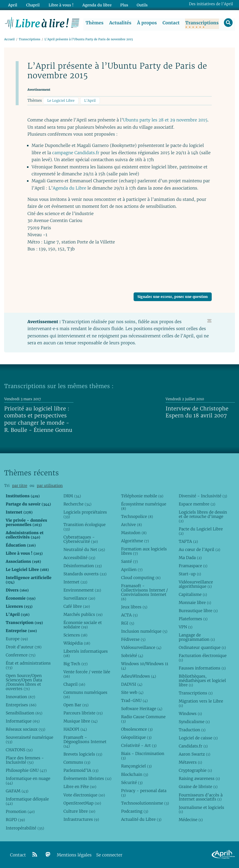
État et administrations (28, 666)
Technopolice (137, 516)
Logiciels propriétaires (85, 514)
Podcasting (135, 811)
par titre (20, 486)
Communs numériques (85, 695)
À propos (147, 23)
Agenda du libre (96, 5)
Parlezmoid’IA (81, 771)
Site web (132, 693)
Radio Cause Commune (143, 719)
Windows (190, 714)
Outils (141, 5)
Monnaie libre (195, 603)
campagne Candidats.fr (76, 153)
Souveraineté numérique (29, 740)
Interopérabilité (25, 828)
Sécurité (132, 783)
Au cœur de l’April (199, 549)
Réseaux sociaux (26, 729)
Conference (21, 655)
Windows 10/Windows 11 (145, 666)
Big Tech (75, 664)
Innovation (20, 697)
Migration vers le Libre (201, 704)
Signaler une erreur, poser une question (172, 297)
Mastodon (134, 533)
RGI (128, 623)
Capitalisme (193, 594)
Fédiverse (133, 640)
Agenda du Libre (69, 188)
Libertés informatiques (86, 654)
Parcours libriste (83, 713)
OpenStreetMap (82, 803)
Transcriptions (202, 23)
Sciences (75, 635)
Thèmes (94, 23)
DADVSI (132, 685)
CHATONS (19, 750)
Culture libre (79, 811)
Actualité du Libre (141, 819)
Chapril (74, 685)
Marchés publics (83, 615)
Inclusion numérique (144, 632)
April (12, 5)
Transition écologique (84, 527)
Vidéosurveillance (141, 648)
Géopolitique (136, 738)
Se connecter (109, 855)
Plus (122, 5)
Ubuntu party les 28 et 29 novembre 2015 (165, 120)
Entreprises (21, 705)
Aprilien (132, 570)
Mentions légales (74, 855)
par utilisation (50, 486)
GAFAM (17, 791)
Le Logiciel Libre (61, 101)
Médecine (191, 820)
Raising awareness (199, 779)
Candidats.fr (193, 746)
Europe (17, 639)
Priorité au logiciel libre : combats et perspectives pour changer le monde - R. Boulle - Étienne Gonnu (38, 420)
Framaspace (193, 566)
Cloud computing (141, 578)
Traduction (192, 730)
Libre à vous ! (60, 5)
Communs (77, 763)
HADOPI (75, 729)
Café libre (77, 607)
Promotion (20, 812)
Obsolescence (137, 729)
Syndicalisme (194, 722)
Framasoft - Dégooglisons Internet (85, 742)
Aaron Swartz (194, 754)
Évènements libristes (87, 779)
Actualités (120, 23)
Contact (171, 23)
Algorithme (135, 541)
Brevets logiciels (83, 754)
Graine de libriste (198, 787)
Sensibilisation (24, 713)
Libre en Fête (80, 787)
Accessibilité (79, 558)
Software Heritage (142, 709)
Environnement (82, 590)
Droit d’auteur (24, 647)
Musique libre (80, 721)
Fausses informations (202, 668)
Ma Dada (190, 558)
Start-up (190, 574)
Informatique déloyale (27, 801)
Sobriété (132, 656)
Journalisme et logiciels (201, 810)
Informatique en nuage (28, 781)
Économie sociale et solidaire (82, 625)
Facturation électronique (203, 658)
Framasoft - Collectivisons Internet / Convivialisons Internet (144, 593)
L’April (90, 101)
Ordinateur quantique (202, 648)
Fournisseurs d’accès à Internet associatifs (201, 797)
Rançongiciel (136, 766)
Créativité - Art (139, 746)
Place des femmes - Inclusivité (25, 760)
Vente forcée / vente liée (87, 674)
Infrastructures (81, 819)
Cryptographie (195, 771)
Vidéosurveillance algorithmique (196, 584)
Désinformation (82, 566)
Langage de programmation (197, 637)
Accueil (9, 40)
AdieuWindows (139, 676)
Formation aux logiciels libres (144, 551)
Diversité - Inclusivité (203, 496)
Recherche (77, 504)
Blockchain (135, 774)
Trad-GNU (134, 701)
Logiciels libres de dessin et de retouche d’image (203, 516)
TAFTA (188, 541)
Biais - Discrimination (143, 756)
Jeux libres (134, 607)
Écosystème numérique (144, 506)
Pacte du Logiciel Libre (201, 531)
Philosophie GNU (26, 771)
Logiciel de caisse (198, 738)
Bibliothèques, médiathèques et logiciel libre (202, 681)
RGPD (15, 820)
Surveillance (79, 598)
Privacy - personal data (144, 793)
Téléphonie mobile (142, 496)
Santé (130, 561)
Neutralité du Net (84, 549)
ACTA (129, 615)
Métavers (190, 763)
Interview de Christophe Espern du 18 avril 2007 (197, 412)
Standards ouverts (85, 574)
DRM (72, 496)
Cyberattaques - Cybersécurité (81, 539)
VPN (185, 627)
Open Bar (76, 705)
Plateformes (193, 619)
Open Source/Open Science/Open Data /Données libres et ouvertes (24, 682)
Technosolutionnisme (145, 803)
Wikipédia (77, 643)
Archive (132, 525)
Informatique (23, 721)
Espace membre (197, 504)
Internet (75, 582)
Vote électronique (84, 795)
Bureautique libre (198, 611)
